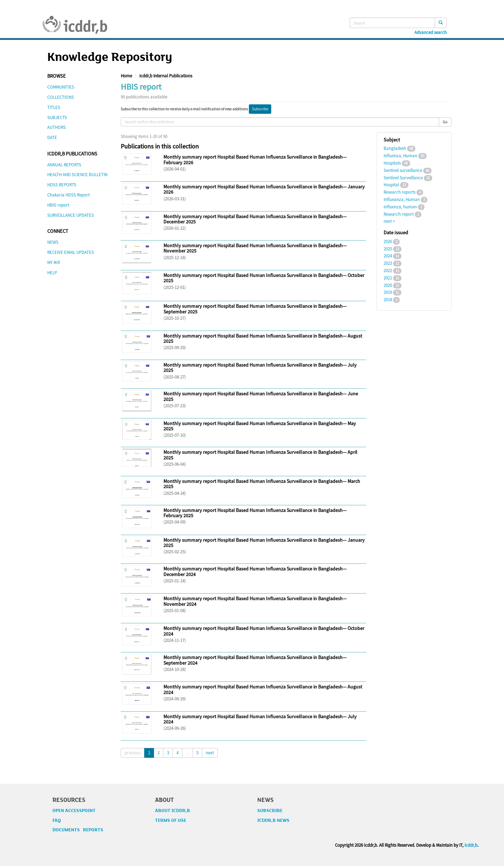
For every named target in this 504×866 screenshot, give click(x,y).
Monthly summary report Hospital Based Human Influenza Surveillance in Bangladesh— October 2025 (264, 278)
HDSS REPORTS (62, 185)
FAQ (57, 820)
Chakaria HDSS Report (68, 195)
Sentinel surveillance (403, 170)
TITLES (54, 107)
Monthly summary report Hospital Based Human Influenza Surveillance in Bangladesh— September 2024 (255, 660)
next (210, 753)
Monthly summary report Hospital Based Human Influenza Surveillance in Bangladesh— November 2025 (255, 248)
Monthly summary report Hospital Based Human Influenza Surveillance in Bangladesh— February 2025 (255, 513)
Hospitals (392, 163)
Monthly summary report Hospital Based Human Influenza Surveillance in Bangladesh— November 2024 (255, 601)
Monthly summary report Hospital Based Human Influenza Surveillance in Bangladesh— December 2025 (255, 219)
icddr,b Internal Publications (166, 76)
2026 (388, 241)
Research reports (400, 192)
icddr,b (471, 845)
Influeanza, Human (402, 199)
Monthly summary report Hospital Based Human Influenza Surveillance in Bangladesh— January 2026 (264, 189)
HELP (52, 273)
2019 (388, 292)
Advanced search (430, 33)
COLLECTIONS (61, 97)
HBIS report (58, 205)
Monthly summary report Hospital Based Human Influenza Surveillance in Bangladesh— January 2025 (264, 543)
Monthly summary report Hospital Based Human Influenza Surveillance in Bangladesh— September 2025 (255, 309)
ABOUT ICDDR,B (173, 811)
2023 (388, 263)
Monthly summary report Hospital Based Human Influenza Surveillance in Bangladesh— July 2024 (260, 719)
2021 (388, 278)
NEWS (53, 242)
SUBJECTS (57, 117)
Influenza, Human (400, 156)
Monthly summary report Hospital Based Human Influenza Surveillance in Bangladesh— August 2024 (263, 689)
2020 (388, 285)
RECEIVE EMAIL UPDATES (71, 252)
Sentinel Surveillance (403, 178)
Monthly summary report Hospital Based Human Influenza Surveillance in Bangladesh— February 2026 (255, 160)
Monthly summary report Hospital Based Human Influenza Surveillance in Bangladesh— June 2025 (261, 396)
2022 (388, 271)
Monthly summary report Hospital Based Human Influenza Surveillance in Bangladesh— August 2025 (263, 338)
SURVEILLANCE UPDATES (71, 215)
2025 (388, 249)
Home (126, 76)
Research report (399, 214)
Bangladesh (395, 148)
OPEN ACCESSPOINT (74, 811)
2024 (388, 256)
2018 (388, 300)
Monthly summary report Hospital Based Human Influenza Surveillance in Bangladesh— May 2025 (260, 426)
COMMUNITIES (61, 87)
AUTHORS (57, 127)
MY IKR (54, 262)
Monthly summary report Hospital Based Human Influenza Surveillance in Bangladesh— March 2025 (262, 484)
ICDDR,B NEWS (273, 820)
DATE (52, 137)
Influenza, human (400, 207)
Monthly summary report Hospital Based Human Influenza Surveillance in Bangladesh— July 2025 (260, 368)
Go (445, 122)
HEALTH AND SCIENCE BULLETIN (77, 175)
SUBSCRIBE (270, 811)
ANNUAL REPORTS (64, 165)
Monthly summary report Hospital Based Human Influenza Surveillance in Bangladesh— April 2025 (260, 455)
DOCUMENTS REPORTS (78, 830)
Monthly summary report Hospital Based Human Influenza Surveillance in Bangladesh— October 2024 (264, 631)
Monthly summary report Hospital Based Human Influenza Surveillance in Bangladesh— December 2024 (255, 571)
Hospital (391, 185)
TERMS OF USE (171, 820)
